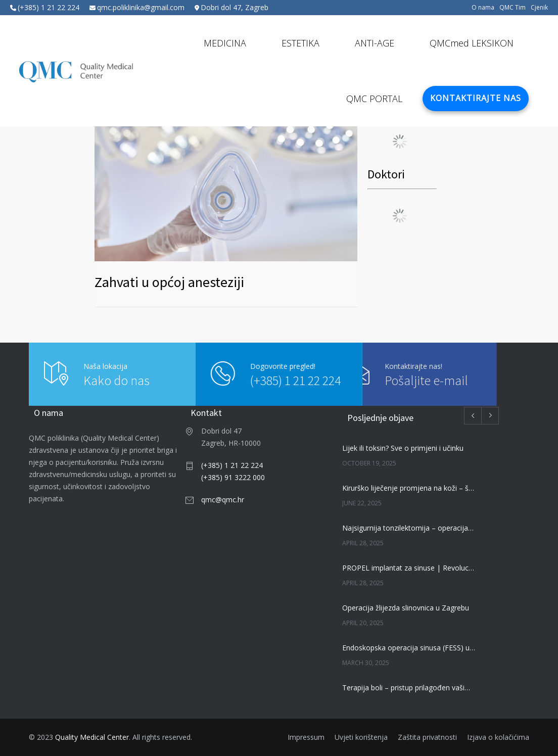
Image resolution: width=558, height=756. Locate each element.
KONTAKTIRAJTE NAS (476, 98)
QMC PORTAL (374, 99)
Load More (400, 141)
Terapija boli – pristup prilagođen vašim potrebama (409, 688)
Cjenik (539, 8)
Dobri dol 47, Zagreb (235, 7)
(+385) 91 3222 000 (233, 477)
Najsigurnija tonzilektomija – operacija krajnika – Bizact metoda (409, 528)
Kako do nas (117, 380)
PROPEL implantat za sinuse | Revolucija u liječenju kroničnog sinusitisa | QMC (409, 568)
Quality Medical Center (92, 737)
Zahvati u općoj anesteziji (169, 282)
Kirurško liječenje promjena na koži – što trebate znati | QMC (409, 488)
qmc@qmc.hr (223, 500)
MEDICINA (225, 43)
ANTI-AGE (375, 43)
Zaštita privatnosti (427, 737)
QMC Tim (513, 8)
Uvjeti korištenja (361, 737)
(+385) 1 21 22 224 (49, 7)
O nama (483, 8)
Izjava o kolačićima (498, 737)
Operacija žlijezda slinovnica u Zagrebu (406, 608)
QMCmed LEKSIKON (472, 43)
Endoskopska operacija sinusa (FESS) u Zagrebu (409, 648)
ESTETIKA (300, 43)
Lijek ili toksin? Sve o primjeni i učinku (403, 448)
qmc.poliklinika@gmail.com (141, 7)
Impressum (306, 737)
